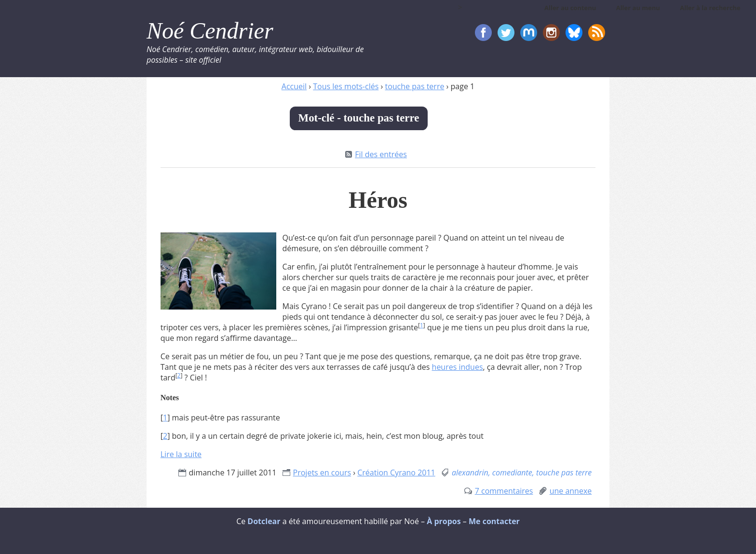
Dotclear (264, 521)
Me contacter (494, 521)
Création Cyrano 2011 (396, 473)
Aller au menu (638, 8)
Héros (378, 200)
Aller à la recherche (710, 8)
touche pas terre (414, 86)
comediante (512, 473)
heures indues (458, 367)
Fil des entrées (381, 154)
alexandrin (470, 473)
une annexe (571, 491)
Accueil (294, 86)
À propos (444, 521)
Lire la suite (181, 454)
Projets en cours (322, 473)
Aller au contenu (570, 8)
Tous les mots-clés (346, 86)
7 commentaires (504, 491)
